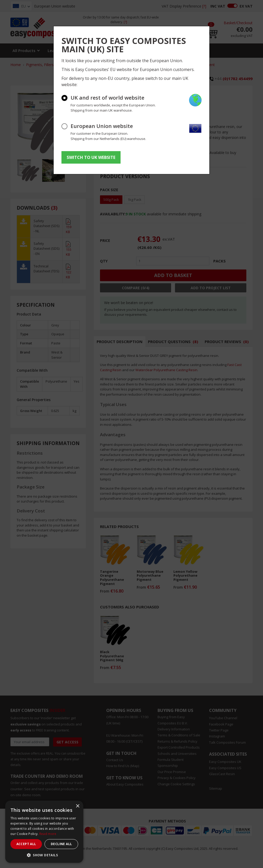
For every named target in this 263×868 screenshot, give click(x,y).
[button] (44, 855)
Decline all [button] (61, 844)
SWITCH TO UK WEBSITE (91, 157)
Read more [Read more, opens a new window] (48, 834)
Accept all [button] (26, 844)
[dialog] (44, 832)
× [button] (77, 806)
